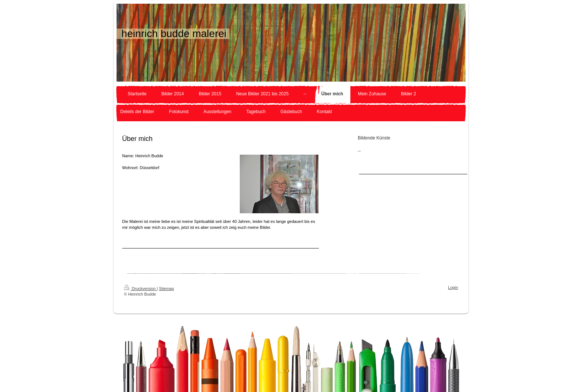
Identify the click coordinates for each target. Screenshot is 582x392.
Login (453, 287)
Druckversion (140, 289)
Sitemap (166, 289)
